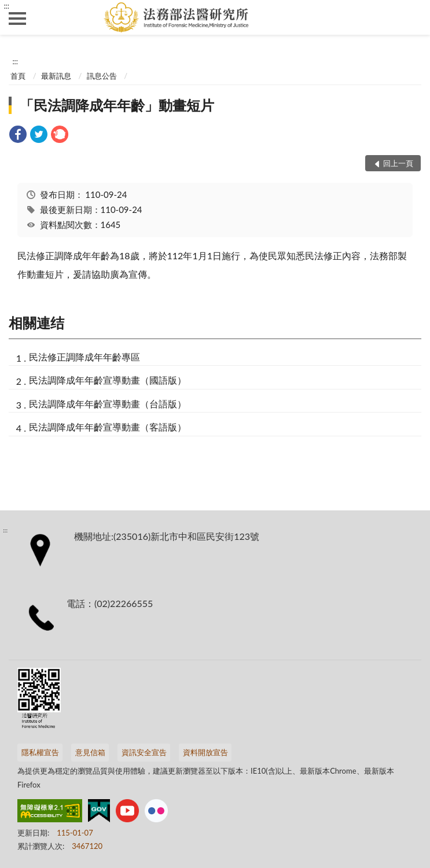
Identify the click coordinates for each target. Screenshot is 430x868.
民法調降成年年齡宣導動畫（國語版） (108, 380)
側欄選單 (17, 19)
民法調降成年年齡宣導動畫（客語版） (108, 427)
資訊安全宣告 (144, 752)
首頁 (18, 76)
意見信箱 (90, 752)
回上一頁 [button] (398, 163)
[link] (18, 136)
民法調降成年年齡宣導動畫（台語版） (108, 404)
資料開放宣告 (205, 752)
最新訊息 (56, 76)
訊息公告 (102, 76)
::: (6, 6)
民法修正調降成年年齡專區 (84, 357)
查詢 (413, 17)
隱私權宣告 (40, 752)
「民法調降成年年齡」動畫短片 (117, 105)
